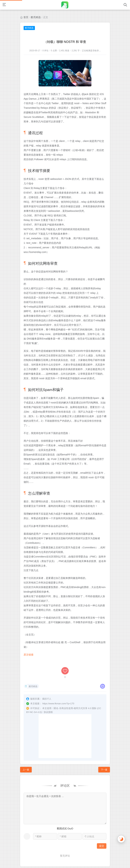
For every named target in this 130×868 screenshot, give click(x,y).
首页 (26, 17)
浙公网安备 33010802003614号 (66, 864)
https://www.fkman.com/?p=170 (58, 685)
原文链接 (29, 655)
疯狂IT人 (55, 860)
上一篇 (26, 751)
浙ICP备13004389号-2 (76, 860)
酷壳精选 (36, 17)
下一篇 (104, 751)
